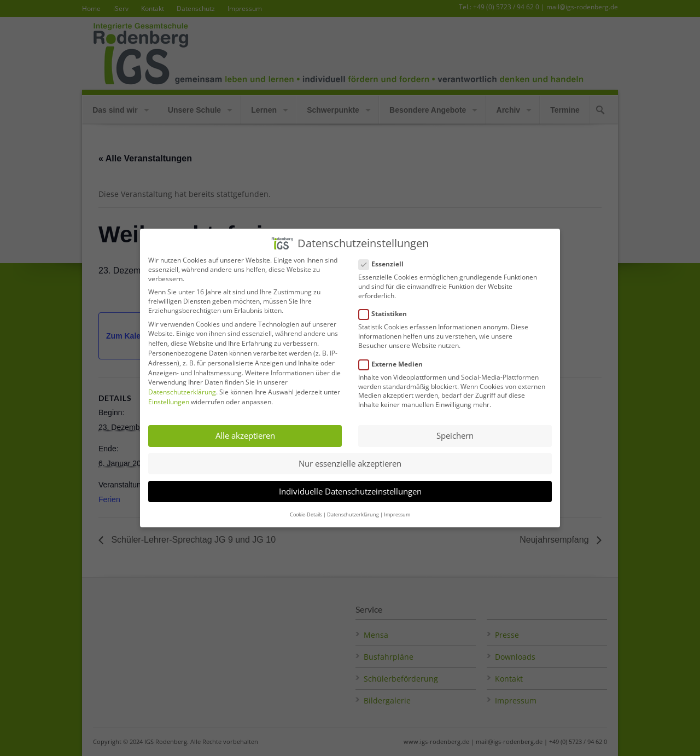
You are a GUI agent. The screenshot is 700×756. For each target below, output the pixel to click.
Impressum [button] (397, 506)
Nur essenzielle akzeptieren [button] (350, 455)
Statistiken (387, 306)
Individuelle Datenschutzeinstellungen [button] (350, 482)
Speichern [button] (455, 427)
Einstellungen (169, 393)
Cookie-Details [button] (306, 506)
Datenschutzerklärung (182, 383)
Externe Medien (395, 355)
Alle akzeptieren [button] (245, 427)
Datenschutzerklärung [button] (353, 506)
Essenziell (386, 255)
